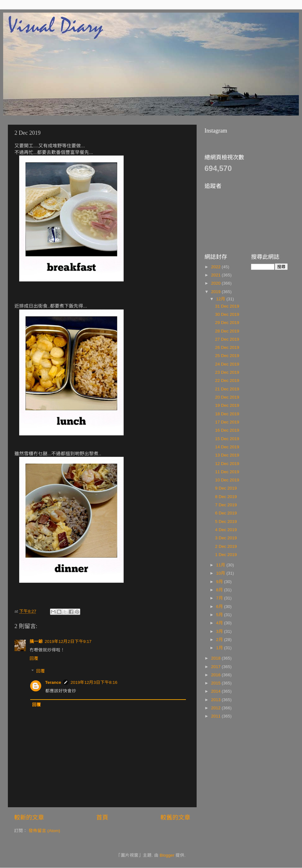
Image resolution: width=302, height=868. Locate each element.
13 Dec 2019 (227, 455)
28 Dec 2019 (227, 331)
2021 (216, 275)
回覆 (34, 658)
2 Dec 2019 (226, 546)
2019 (216, 292)
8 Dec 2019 (226, 497)
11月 (221, 565)
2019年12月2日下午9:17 (68, 641)
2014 (216, 691)
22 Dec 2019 (227, 380)
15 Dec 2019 (227, 439)
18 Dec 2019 (227, 414)
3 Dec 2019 (226, 538)
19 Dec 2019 (227, 405)
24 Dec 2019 (227, 364)
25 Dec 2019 (227, 356)
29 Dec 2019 (227, 323)
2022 (216, 267)
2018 (216, 658)
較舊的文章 (175, 817)
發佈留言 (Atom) (44, 831)
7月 (220, 598)
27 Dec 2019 (227, 339)
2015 (216, 683)
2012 (216, 708)
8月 (220, 590)
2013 (216, 700)
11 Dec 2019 (227, 472)
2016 (216, 675)
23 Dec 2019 (227, 372)
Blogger (167, 855)
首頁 (102, 817)
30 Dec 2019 (227, 314)
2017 (216, 667)
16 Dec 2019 (227, 430)
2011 (216, 716)
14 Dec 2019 (227, 447)
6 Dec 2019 (226, 513)
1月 (220, 648)
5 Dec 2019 (226, 522)
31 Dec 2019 (227, 306)
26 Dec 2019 (227, 347)
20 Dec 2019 (227, 397)
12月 (221, 299)
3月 (220, 631)
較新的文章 (29, 817)
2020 (216, 283)
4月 (220, 623)
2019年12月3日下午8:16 (94, 682)
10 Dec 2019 (227, 480)
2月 (220, 640)
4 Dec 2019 (226, 530)
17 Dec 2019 (227, 422)
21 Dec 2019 (227, 389)
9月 (220, 582)
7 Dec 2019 (226, 505)
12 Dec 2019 (227, 464)
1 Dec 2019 (226, 555)
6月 (220, 607)
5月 (220, 615)
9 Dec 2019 (226, 488)
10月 (221, 573)
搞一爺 (36, 641)
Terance (53, 682)
